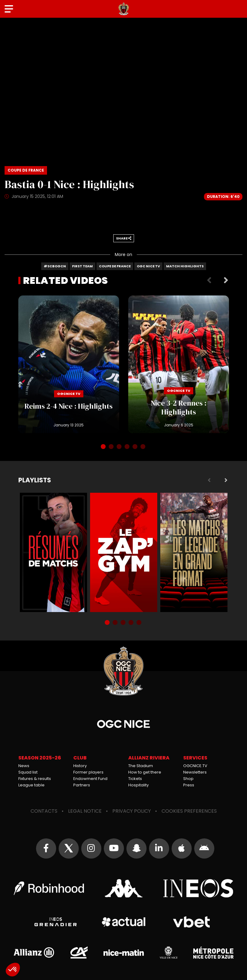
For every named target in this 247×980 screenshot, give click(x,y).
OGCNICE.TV (195, 766)
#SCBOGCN (55, 266)
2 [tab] (112, 447)
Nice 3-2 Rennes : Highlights (179, 364)
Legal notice (85, 811)
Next (226, 280)
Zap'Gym (124, 552)
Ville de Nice (169, 952)
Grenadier (56, 922)
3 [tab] (120, 447)
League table (31, 785)
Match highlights (185, 266)
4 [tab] (128, 447)
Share (124, 238)
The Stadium (141, 766)
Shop (188, 779)
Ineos (198, 888)
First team (82, 266)
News (24, 766)
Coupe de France (115, 266)
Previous (209, 280)
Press (189, 785)
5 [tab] (136, 447)
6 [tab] (143, 447)
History (80, 766)
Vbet (192, 922)
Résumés (53, 552)
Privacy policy (132, 811)
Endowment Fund (90, 779)
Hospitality (138, 785)
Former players (88, 772)
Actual (123, 922)
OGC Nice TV (148, 266)
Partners (82, 785)
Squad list (28, 772)
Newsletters (195, 772)
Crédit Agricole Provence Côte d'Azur (79, 952)
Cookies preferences (189, 811)
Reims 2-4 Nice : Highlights (69, 364)
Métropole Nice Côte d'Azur (213, 952)
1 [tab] (104, 447)
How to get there (145, 772)
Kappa (124, 888)
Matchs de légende (194, 552)
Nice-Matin (124, 952)
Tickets (135, 779)
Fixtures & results (35, 779)
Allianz (34, 952)
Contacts (44, 811)
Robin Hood (49, 888)
